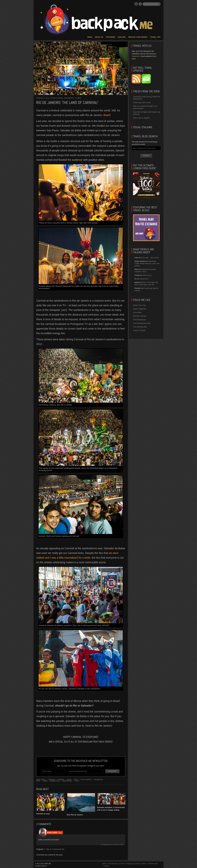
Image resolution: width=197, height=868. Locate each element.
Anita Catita (52, 832)
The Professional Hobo (142, 323)
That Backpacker (140, 320)
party (76, 779)
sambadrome (55, 781)
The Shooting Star (140, 327)
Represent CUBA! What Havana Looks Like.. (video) (147, 263)
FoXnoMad (137, 312)
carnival (61, 779)
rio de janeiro (86, 779)
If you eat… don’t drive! (150, 258)
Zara (79, 98)
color (69, 779)
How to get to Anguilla (141, 118)
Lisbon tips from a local (142, 102)
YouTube (136, 4)
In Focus (122, 863)
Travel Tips (155, 37)
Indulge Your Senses (138, 37)
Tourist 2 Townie (139, 330)
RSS (140, 4)
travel (77, 781)
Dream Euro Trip (139, 305)
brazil (43, 779)
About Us (99, 37)
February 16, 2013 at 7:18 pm (113, 845)
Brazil (61, 98)
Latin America (69, 98)
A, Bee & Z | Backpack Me (54, 849)
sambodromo (67, 781)
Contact (106, 866)
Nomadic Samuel (140, 316)
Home (90, 37)
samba (45, 781)
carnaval (52, 779)
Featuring (111, 37)
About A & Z (147, 275)
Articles (144, 863)
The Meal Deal (153, 863)
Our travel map (113, 863)
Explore (122, 37)
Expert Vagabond (140, 309)
